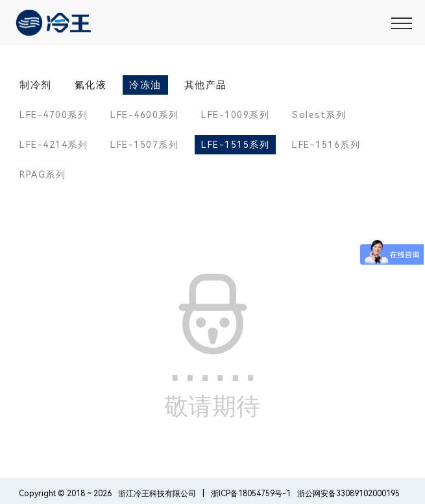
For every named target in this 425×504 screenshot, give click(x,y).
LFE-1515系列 (235, 145)
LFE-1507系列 (144, 145)
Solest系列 (319, 115)
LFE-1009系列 (235, 115)
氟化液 (91, 85)
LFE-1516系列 (326, 145)
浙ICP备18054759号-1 (251, 494)
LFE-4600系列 (144, 115)
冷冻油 (145, 85)
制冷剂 (36, 85)
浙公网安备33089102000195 (348, 494)
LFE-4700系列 (54, 115)
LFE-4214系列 (54, 145)
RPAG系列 (42, 174)
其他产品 (206, 85)
